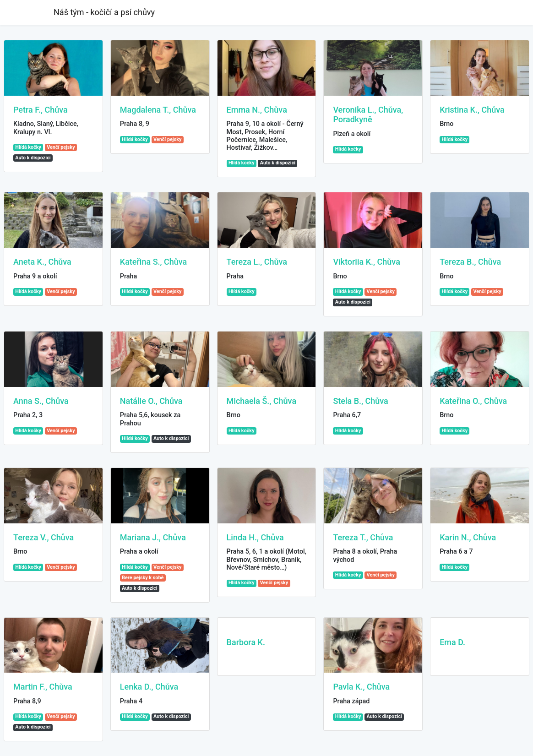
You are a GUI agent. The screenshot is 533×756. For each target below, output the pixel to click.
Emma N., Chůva (257, 110)
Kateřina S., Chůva (154, 262)
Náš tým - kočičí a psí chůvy (104, 12)
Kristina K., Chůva (472, 110)
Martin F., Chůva (43, 687)
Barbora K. (246, 642)
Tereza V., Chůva (44, 537)
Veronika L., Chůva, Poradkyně (368, 115)
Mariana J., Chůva (153, 537)
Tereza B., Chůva (470, 262)
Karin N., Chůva (468, 537)
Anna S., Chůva (41, 401)
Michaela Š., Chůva (262, 401)
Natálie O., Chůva (151, 401)
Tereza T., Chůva (363, 537)
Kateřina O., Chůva (473, 401)
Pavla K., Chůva (361, 687)
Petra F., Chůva (41, 110)
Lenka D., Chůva (149, 687)
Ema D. (452, 642)
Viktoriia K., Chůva (366, 262)
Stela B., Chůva (360, 401)
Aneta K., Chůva (42, 262)
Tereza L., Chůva (257, 262)
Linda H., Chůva (255, 537)
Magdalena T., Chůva (158, 110)
